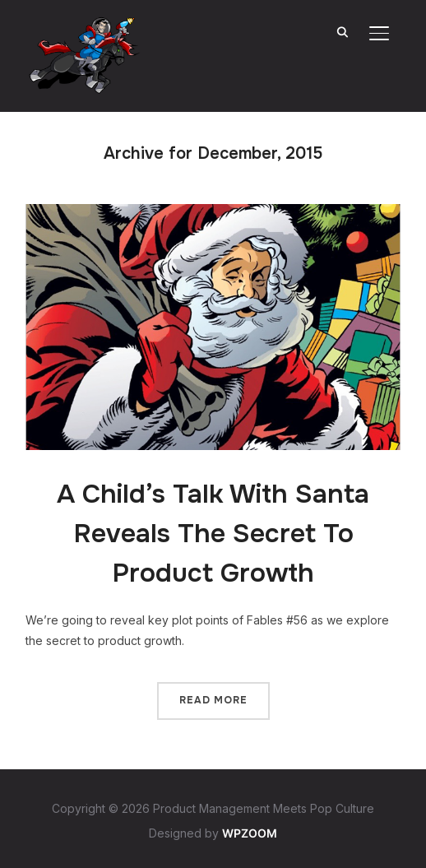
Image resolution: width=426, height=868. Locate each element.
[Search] (343, 31)
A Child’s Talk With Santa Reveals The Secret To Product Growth (213, 534)
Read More (213, 700)
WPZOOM (250, 833)
